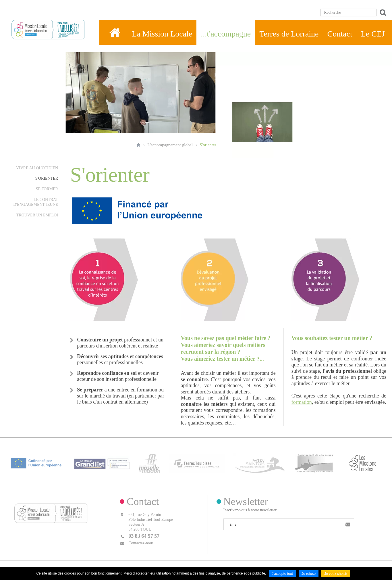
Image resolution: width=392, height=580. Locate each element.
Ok (382, 13)
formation (302, 402)
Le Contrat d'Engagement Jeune (36, 202)
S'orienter (208, 145)
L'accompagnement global (170, 145)
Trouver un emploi (37, 215)
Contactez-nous (141, 543)
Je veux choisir (336, 574)
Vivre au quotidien (37, 168)
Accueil (138, 145)
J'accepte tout (282, 574)
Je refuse (309, 574)
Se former (47, 189)
